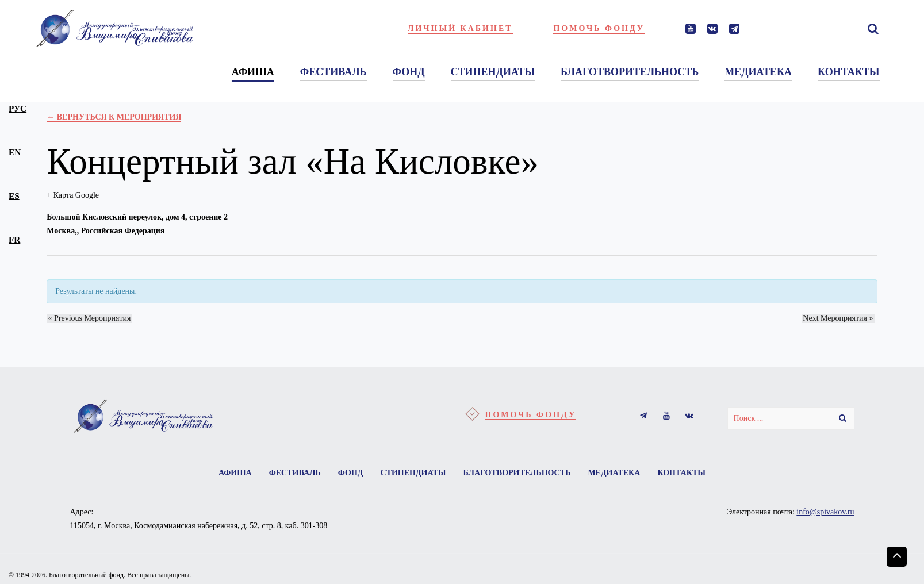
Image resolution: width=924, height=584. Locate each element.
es (14, 196)
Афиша (229, 473)
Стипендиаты (413, 473)
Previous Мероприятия (88, 318)
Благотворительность (519, 473)
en (15, 152)
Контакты (688, 473)
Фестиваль (291, 473)
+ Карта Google (73, 195)
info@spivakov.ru (825, 513)
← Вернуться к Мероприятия (114, 117)
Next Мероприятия (839, 318)
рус (18, 108)
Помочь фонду (599, 28)
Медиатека (618, 473)
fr (14, 239)
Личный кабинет (460, 28)
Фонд (348, 473)
